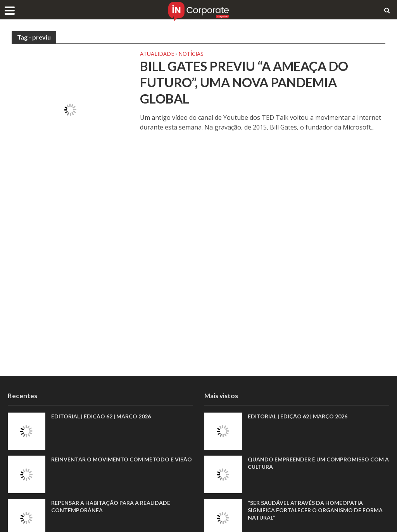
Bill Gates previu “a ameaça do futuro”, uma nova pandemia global (244, 82)
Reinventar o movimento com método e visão (122, 459)
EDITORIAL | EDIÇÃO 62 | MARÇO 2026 (101, 416)
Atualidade (157, 54)
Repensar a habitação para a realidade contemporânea (111, 506)
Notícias (191, 54)
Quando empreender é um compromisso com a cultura (318, 463)
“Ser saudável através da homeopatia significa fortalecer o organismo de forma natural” (315, 510)
